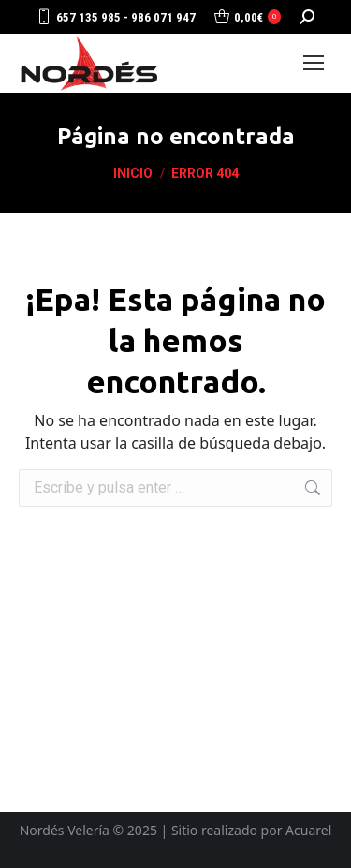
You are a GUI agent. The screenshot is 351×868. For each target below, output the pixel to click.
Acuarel (308, 830)
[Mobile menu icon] (314, 63)
